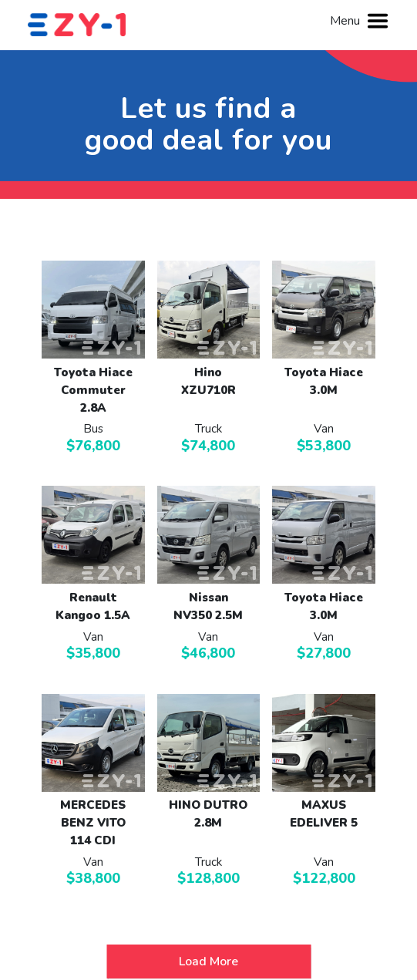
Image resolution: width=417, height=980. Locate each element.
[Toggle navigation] (378, 21)
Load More (208, 961)
